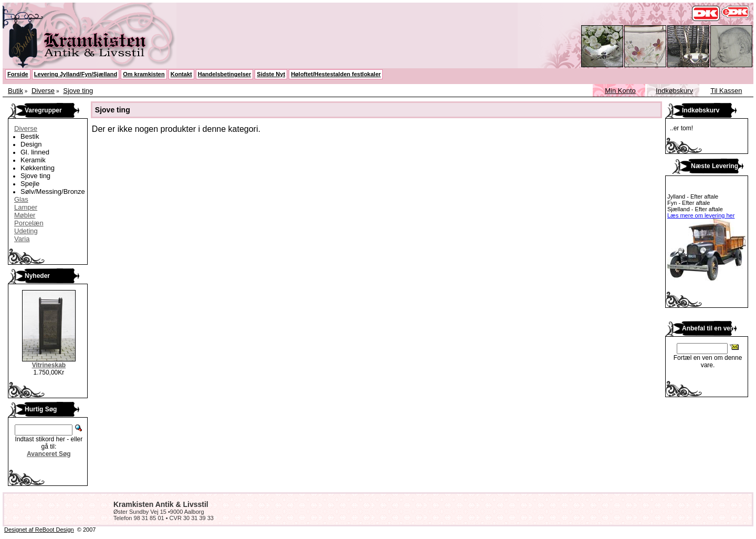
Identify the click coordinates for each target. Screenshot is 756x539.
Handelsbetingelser (224, 74)
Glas (21, 199)
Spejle (30, 184)
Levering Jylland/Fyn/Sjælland (76, 74)
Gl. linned (35, 152)
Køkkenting (38, 168)
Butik (15, 91)
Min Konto (620, 91)
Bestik (30, 136)
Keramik (33, 160)
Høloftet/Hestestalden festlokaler (336, 74)
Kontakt (181, 74)
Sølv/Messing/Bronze (53, 191)
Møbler (25, 215)
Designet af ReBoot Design (39, 530)
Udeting (26, 231)
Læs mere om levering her (701, 215)
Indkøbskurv (674, 91)
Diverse (43, 91)
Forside (18, 74)
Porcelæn (29, 223)
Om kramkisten (144, 74)
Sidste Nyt (271, 74)
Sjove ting (78, 91)
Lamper (26, 207)
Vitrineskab (49, 365)
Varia (22, 239)
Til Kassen (726, 91)
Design (31, 144)
